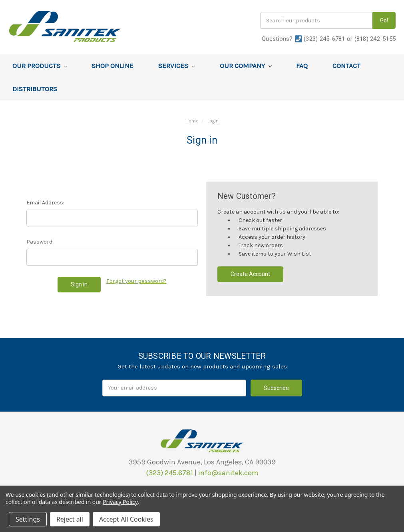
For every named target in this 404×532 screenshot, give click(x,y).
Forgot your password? (136, 281)
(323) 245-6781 (324, 39)
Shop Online (112, 66)
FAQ (302, 66)
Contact (346, 66)
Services (177, 66)
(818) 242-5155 (375, 39)
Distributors (35, 89)
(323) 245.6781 (169, 473)
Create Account (250, 274)
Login (213, 121)
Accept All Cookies (126, 519)
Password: (40, 242)
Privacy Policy (120, 502)
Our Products (40, 66)
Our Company (246, 66)
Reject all (70, 519)
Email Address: (45, 203)
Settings (28, 519)
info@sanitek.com (228, 473)
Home (192, 121)
